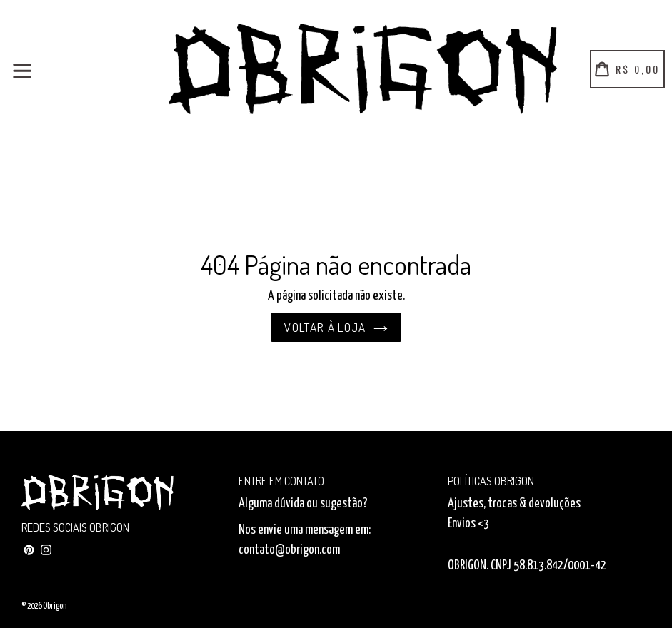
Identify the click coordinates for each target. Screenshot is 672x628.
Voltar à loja (336, 327)
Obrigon (55, 606)
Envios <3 (468, 524)
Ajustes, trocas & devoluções (514, 504)
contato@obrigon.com (289, 550)
